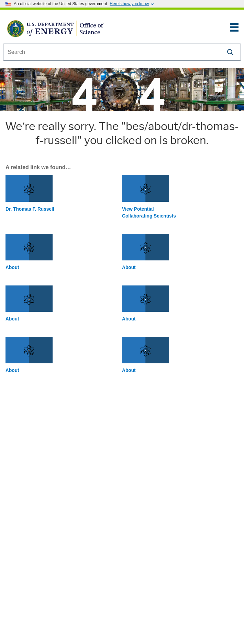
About (12, 267)
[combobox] (112, 52)
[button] (231, 52)
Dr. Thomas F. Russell (30, 209)
